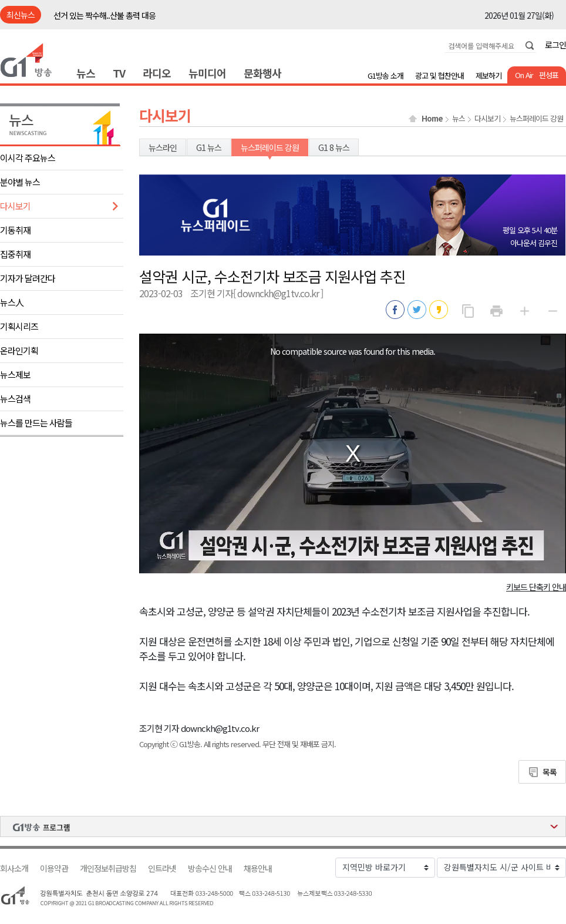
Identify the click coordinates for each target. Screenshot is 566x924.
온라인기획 (19, 350)
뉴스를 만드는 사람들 (36, 423)
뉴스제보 (15, 374)
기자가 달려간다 (28, 278)
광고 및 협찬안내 (439, 75)
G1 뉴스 (209, 147)
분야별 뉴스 (20, 182)
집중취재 (15, 254)
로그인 (555, 45)
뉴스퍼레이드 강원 (536, 119)
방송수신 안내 (210, 868)
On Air (524, 75)
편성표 (549, 75)
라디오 (157, 73)
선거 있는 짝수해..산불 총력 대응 (105, 15)
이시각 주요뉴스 (28, 158)
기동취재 (15, 230)
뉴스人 (12, 302)
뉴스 (86, 73)
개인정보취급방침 (108, 868)
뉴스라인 (163, 147)
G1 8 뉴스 (334, 147)
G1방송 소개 (385, 75)
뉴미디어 (207, 73)
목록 (550, 772)
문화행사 (262, 73)
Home (432, 119)
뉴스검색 (15, 399)
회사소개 (14, 868)
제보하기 (488, 75)
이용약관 (54, 868)
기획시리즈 (19, 326)
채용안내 (258, 868)
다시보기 (15, 206)
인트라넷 (162, 868)
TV (119, 73)
